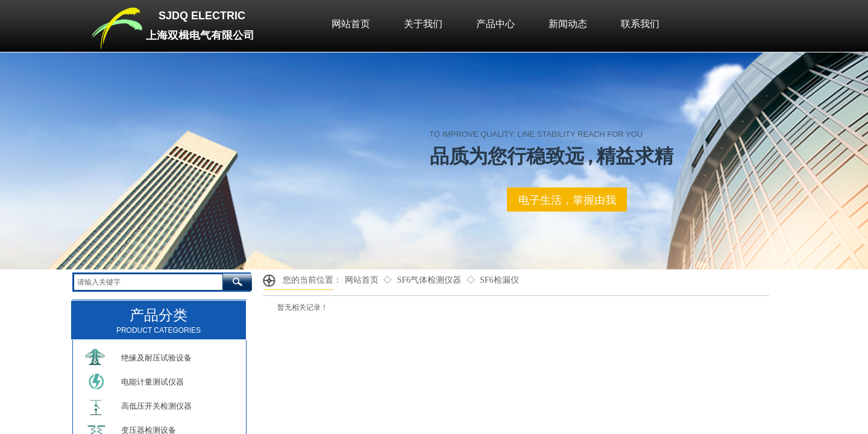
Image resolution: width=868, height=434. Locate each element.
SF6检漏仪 (499, 280)
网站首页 (362, 280)
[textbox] (148, 282)
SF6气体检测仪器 (429, 280)
